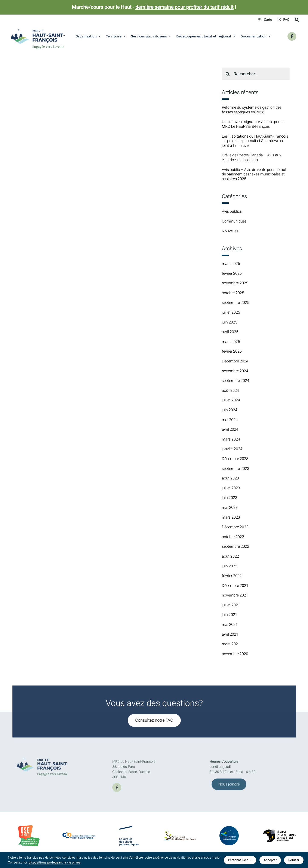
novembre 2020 (235, 654)
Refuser (294, 860)
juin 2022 (230, 566)
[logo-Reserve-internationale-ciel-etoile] (279, 833)
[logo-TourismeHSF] (229, 829)
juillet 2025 (231, 312)
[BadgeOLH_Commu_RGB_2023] (29, 827)
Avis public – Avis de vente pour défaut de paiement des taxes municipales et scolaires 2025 (254, 174)
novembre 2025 (235, 283)
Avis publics (232, 212)
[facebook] (117, 790)
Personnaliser (240, 860)
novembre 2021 (235, 595)
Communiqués (234, 221)
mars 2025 (231, 342)
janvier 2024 (232, 449)
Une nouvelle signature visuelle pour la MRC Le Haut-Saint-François (254, 124)
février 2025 (232, 351)
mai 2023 (230, 508)
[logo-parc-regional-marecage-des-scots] (179, 835)
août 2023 (230, 478)
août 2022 (230, 556)
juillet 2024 (231, 400)
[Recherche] (228, 74)
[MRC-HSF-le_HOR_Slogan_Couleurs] (45, 756)
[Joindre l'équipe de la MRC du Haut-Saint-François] (229, 787)
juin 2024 (230, 410)
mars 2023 (231, 517)
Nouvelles (230, 231)
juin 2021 (230, 615)
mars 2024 (231, 439)
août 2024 (230, 391)
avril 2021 (230, 634)
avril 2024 (230, 430)
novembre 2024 (235, 371)
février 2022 (232, 576)
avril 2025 (230, 332)
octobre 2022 (233, 537)
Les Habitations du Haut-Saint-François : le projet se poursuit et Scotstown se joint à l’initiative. (255, 141)
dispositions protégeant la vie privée (55, 862)
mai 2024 (230, 420)
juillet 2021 (231, 605)
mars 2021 (231, 644)
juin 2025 (230, 322)
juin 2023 (230, 498)
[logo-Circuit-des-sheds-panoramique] (129, 829)
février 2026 (232, 274)
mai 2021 (230, 625)
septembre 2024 (235, 381)
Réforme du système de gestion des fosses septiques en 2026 (252, 110)
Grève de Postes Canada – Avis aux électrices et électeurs (252, 158)
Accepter (270, 860)
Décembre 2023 (235, 459)
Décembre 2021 (235, 586)
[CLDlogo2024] (79, 834)
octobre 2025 (233, 293)
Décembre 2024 (235, 361)
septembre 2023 (235, 469)
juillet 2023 (231, 488)
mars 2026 (231, 264)
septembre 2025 (235, 303)
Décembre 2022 (235, 527)
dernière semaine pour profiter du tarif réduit (184, 7)
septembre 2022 (235, 547)
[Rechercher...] (256, 74)
